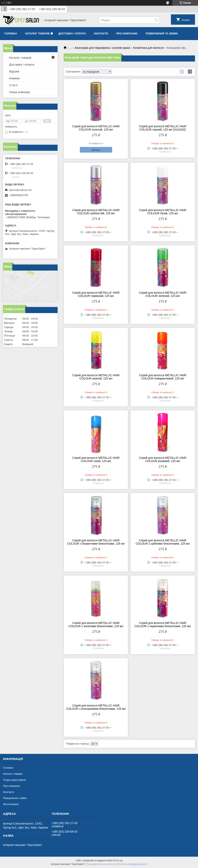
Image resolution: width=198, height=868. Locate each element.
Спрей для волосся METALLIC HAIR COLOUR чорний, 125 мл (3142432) (163, 128)
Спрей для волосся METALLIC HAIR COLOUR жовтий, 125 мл (96, 377)
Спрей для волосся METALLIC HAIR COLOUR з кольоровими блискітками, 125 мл (96, 707)
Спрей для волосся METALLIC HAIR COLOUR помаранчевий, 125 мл (163, 377)
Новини (14, 78)
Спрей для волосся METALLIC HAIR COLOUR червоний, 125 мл (96, 294)
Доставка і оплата (72, 33)
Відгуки (14, 71)
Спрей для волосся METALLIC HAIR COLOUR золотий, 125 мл (96, 128)
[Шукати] (156, 20)
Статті (13, 85)
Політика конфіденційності (132, 864)
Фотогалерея (11, 804)
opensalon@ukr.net (20, 190)
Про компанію (127, 33)
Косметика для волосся (149, 48)
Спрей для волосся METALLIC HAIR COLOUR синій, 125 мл (96, 459)
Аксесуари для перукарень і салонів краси (103, 48)
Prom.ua (118, 861)
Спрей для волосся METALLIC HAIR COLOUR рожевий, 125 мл (163, 459)
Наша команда (19, 92)
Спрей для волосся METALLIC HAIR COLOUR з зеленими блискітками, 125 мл (96, 625)
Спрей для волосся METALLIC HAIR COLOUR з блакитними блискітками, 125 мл (96, 542)
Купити (96, 150)
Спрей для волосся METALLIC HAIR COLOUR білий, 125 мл (163, 212)
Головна (11, 33)
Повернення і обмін (15, 798)
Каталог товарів (37, 33)
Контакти (101, 33)
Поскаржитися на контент (101, 864)
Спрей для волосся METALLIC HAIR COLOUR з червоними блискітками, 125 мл (163, 625)
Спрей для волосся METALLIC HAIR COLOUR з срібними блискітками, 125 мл (163, 542)
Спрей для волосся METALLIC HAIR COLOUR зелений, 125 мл (163, 294)
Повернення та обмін (162, 33)
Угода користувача (14, 780)
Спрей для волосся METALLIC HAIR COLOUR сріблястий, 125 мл (96, 212)
